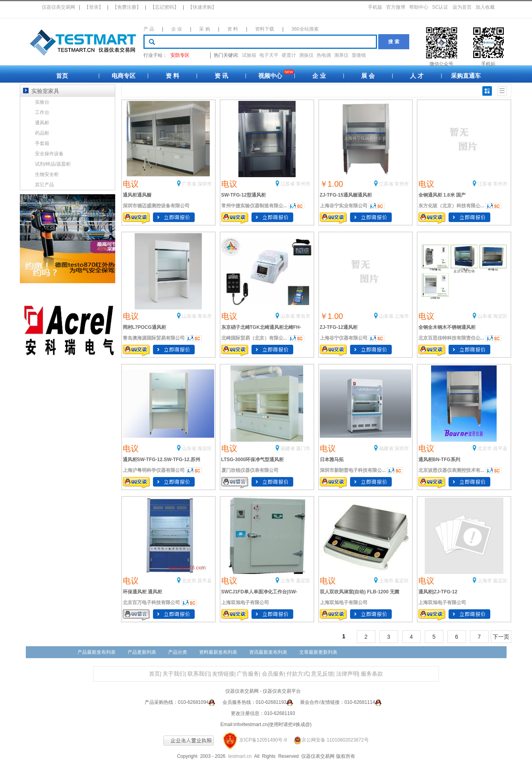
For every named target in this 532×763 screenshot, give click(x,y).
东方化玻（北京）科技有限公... (451, 206)
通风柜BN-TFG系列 (439, 460)
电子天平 (269, 55)
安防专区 (180, 55)
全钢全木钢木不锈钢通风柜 (447, 327)
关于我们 (174, 674)
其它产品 (44, 185)
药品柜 (42, 133)
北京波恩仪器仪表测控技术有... (451, 470)
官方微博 (396, 7)
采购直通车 (466, 76)
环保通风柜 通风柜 (142, 592)
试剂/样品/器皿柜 (53, 164)
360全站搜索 (305, 29)
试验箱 (249, 55)
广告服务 (248, 674)
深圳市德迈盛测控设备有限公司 (156, 206)
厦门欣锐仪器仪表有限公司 (250, 470)
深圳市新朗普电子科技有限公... (353, 470)
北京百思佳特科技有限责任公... (451, 338)
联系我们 (199, 674)
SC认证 (440, 7)
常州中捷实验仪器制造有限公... (254, 206)
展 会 (368, 76)
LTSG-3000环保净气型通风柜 (253, 460)
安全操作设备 (49, 154)
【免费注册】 (127, 7)
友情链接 (223, 674)
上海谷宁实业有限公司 (344, 206)
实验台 (42, 102)
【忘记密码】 (164, 7)
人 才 (417, 76)
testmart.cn (240, 756)
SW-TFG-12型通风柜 (244, 195)
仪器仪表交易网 (58, 7)
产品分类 (178, 652)
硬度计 (289, 55)
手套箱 (42, 143)
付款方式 (298, 674)
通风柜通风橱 (137, 195)
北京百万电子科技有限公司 (151, 603)
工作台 (42, 112)
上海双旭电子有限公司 (245, 603)
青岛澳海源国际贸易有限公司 (154, 338)
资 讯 (221, 76)
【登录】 (94, 7)
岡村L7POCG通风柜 (144, 327)
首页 (62, 76)
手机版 (375, 7)
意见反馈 (322, 674)
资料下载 (265, 29)
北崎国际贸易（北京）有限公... (254, 338)
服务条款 (372, 674)
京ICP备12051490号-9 (263, 740)
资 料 (233, 29)
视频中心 (270, 76)
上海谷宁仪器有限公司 (344, 338)
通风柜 (42, 123)
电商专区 (124, 76)
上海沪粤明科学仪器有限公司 (154, 470)
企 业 (177, 29)
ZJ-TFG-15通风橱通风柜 (346, 195)
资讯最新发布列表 (268, 652)
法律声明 (347, 674)
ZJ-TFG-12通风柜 (339, 327)
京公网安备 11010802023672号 (328, 740)
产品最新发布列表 (97, 652)
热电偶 (324, 55)
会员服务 (273, 674)
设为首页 (462, 7)
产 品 (149, 29)
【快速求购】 (202, 7)
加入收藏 (485, 7)
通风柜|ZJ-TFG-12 (438, 592)
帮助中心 (419, 7)
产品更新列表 (142, 652)
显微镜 (359, 55)
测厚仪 (341, 55)
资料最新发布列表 (218, 652)
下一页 (501, 637)
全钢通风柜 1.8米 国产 (442, 195)
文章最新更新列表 (318, 652)
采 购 (204, 29)
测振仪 (306, 55)
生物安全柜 (47, 174)
